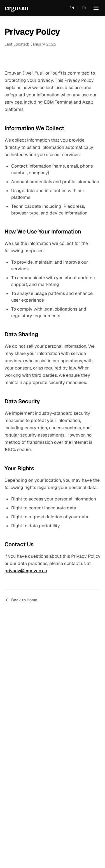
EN (72, 8)
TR (84, 8)
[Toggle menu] (96, 8)
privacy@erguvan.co (26, 571)
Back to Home (21, 600)
